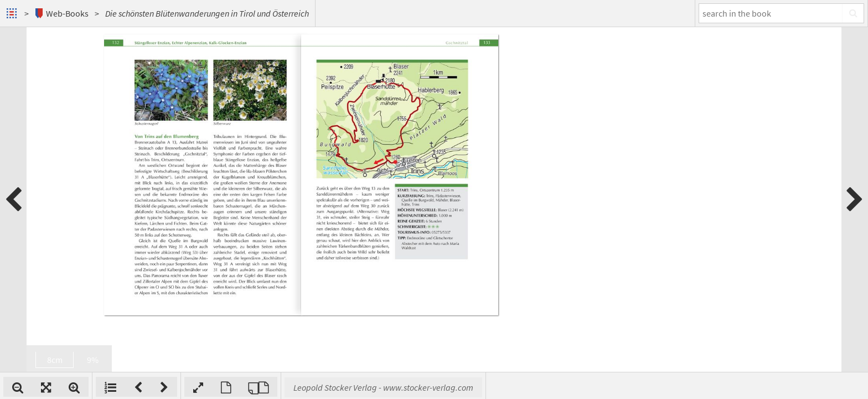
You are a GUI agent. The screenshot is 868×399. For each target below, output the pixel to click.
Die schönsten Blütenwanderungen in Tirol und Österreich (207, 13)
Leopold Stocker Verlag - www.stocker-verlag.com (528, 387)
